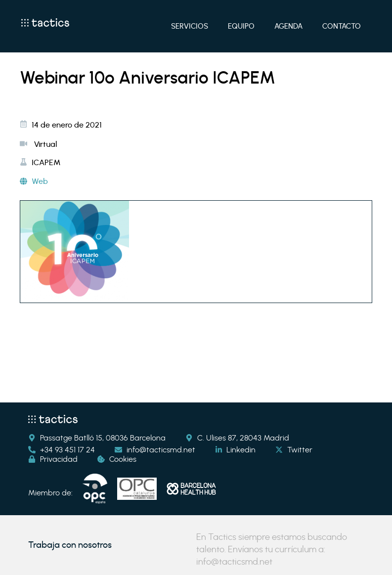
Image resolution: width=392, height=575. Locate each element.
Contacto (342, 26)
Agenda (288, 26)
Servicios (190, 26)
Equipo (241, 26)
